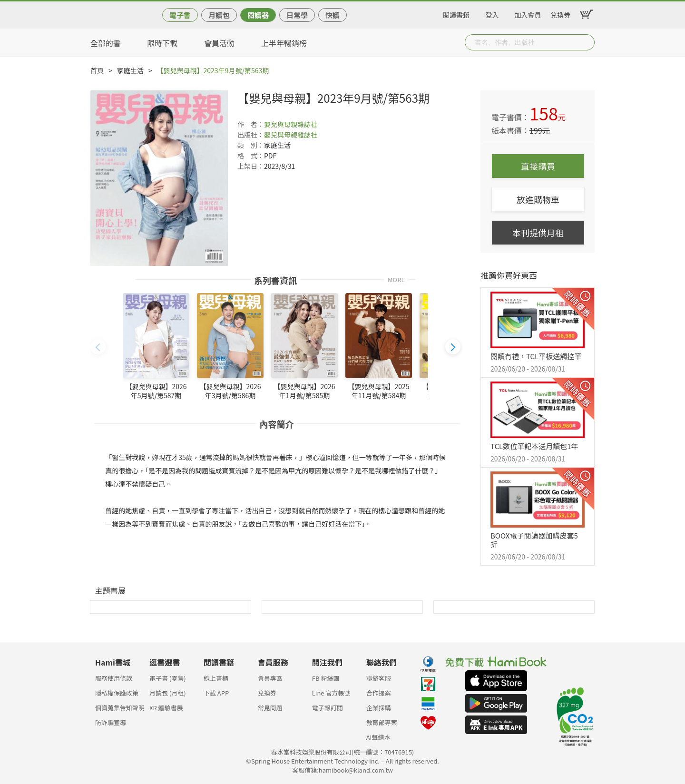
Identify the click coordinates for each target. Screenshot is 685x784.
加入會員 (528, 13)
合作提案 (379, 693)
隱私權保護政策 (117, 693)
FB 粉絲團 (326, 678)
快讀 (333, 15)
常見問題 (270, 708)
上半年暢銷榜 (284, 43)
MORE (396, 279)
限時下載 (162, 43)
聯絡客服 (379, 678)
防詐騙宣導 (111, 722)
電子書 (180, 15)
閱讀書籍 (456, 13)
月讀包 (219, 15)
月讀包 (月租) (168, 693)
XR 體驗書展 (166, 708)
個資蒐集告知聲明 (120, 708)
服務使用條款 (114, 678)
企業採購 (379, 708)
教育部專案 (382, 722)
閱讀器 (258, 15)
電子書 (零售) (168, 678)
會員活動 (219, 43)
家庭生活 (130, 70)
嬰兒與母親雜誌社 (291, 124)
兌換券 (560, 13)
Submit (587, 42)
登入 (492, 13)
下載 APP (216, 693)
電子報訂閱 (328, 708)
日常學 (297, 15)
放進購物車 (538, 199)
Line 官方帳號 (331, 693)
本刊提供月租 (538, 233)
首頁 (97, 70)
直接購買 (538, 166)
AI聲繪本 (378, 737)
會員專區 (270, 678)
